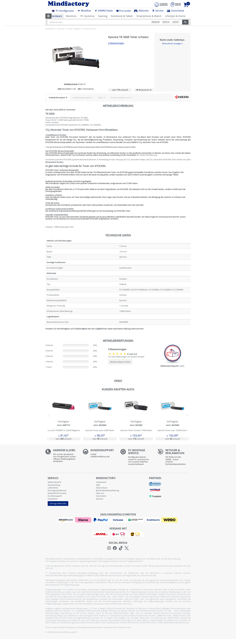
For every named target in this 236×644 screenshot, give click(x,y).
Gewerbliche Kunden (57, 493)
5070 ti (176, 22)
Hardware (56, 16)
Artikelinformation (57, 98)
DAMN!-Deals (104, 11)
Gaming (103, 16)
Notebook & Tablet (122, 16)
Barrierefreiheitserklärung (107, 490)
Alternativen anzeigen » (172, 43)
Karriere (100, 499)
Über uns (100, 493)
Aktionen (141, 11)
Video (101, 98)
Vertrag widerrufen (58, 503)
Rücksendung (54, 485)
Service (158, 11)
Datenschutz (102, 488)
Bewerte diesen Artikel (120, 362)
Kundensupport (55, 496)
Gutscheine (176, 11)
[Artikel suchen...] (115, 22)
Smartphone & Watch (149, 16)
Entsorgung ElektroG (57, 490)
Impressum (101, 482)
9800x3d (156, 22)
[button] (49, 16)
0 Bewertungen (116, 43)
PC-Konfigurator (63, 11)
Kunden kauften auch (120, 98)
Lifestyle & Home (175, 16)
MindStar (84, 11)
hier (129, 627)
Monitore (71, 16)
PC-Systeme (87, 16)
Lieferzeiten (53, 488)
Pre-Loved (123, 11)
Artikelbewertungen (82, 98)
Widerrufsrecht (54, 482)
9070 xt (166, 22)
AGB (98, 485)
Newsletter (53, 499)
